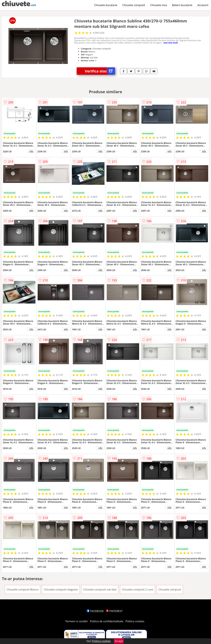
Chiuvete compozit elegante (61, 589)
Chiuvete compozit (134, 5)
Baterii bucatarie (182, 5)
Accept (119, 641)
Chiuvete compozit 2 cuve (137, 589)
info (31, 151)
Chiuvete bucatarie (106, 5)
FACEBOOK (95, 611)
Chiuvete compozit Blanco (23, 589)
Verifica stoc (100, 71)
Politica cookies (135, 621)
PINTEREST (114, 611)
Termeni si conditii (76, 621)
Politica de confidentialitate (107, 621)
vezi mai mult (171, 43)
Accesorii (203, 5)
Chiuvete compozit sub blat (100, 589)
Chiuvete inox (158, 5)
